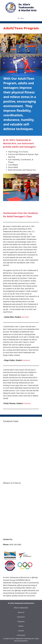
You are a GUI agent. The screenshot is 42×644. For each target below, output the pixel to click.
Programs (21, 621)
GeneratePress (23, 641)
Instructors (21, 617)
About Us (21, 612)
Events (21, 626)
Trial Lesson (21, 635)
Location (21, 631)
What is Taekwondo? (21, 608)
